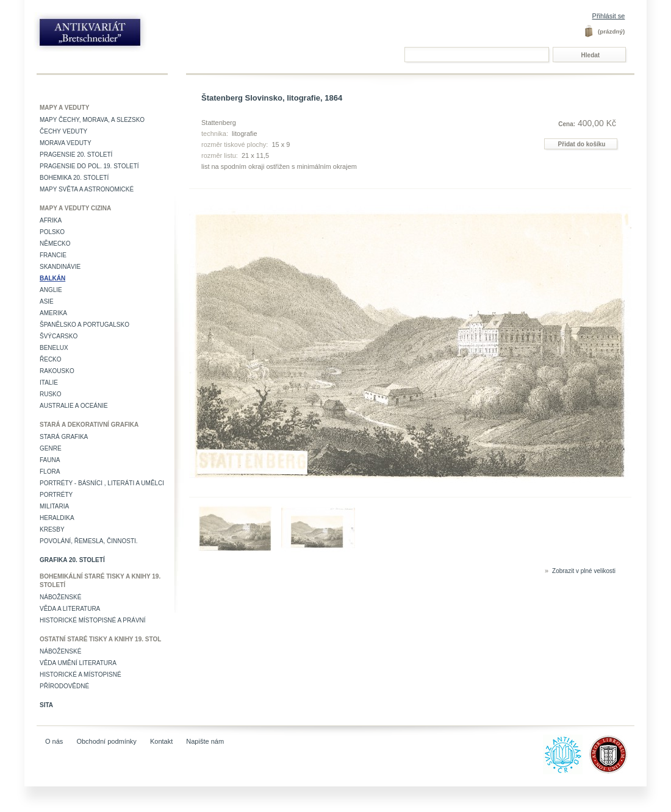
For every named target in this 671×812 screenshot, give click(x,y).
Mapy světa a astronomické (87, 189)
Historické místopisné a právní (93, 620)
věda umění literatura (78, 663)
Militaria (54, 506)
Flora (50, 472)
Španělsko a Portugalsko (84, 325)
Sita (46, 705)
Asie (47, 301)
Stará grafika (64, 437)
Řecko (51, 359)
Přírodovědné (64, 686)
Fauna (50, 460)
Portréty (56, 495)
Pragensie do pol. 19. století (89, 166)
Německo (55, 244)
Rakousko (57, 371)
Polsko (52, 232)
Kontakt (161, 741)
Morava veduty (66, 143)
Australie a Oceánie (74, 406)
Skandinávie (60, 267)
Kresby (52, 529)
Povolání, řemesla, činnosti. (89, 541)
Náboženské (60, 597)
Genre (51, 448)
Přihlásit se (609, 16)
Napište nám (205, 741)
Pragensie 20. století (76, 155)
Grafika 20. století (72, 560)
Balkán (52, 278)
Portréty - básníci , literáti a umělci (102, 483)
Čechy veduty (63, 131)
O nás (54, 741)
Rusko (51, 394)
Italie (49, 383)
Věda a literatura (70, 609)
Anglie (51, 290)
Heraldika (57, 518)
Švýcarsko (59, 336)
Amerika (53, 313)
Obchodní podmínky (106, 741)
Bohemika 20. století (74, 178)
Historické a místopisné (81, 675)
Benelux (54, 348)
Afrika (51, 220)
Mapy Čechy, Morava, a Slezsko (92, 120)
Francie (53, 255)
